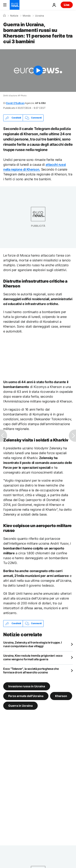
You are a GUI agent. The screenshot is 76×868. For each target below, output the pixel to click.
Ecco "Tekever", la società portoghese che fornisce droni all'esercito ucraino (31, 670)
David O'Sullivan (15, 103)
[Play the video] (38, 71)
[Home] (4, 16)
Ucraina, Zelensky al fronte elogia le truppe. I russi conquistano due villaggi (33, 644)
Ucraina (40, 16)
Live (67, 5)
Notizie (14, 16)
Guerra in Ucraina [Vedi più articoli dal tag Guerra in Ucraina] (20, 705)
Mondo (27, 16)
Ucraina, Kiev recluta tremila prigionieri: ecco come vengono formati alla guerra (33, 657)
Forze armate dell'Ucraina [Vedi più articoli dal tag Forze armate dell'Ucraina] (26, 696)
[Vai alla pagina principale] (15, 5)
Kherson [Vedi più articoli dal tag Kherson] (61, 696)
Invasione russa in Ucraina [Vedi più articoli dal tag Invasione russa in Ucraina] (27, 686)
